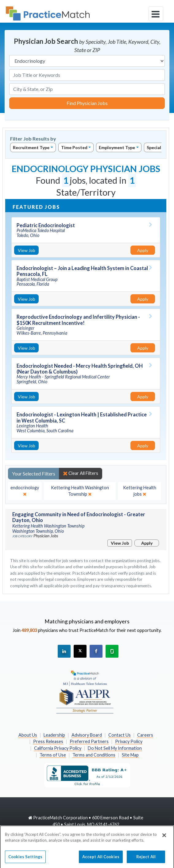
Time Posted (74, 147)
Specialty (156, 147)
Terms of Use (53, 755)
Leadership (54, 735)
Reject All (146, 859)
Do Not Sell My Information (115, 748)
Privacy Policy (129, 741)
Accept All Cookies (101, 859)
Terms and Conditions (94, 755)
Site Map (130, 755)
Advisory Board (87, 735)
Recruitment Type (31, 147)
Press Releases (48, 741)
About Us (28, 735)
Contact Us (120, 735)
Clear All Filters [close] (81, 473)
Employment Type (117, 147)
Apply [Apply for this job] (143, 250)
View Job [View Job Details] (27, 250)
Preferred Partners (89, 741)
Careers (145, 735)
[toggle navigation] (156, 14)
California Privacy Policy (58, 748)
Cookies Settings (25, 859)
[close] (25, 491)
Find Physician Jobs (87, 103)
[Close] (164, 838)
